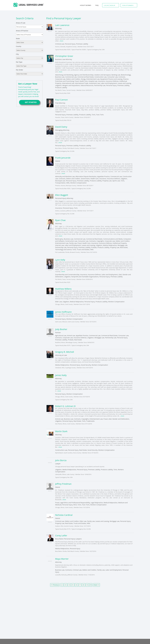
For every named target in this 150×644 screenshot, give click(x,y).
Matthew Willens (63, 289)
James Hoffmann (63, 312)
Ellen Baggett (62, 195)
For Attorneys (128, 5)
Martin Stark (61, 431)
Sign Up (112, 5)
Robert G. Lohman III (65, 406)
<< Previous (55, 585)
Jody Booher (61, 329)
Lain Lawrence (62, 25)
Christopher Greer (64, 56)
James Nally (61, 375)
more (62, 41)
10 (91, 585)
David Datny (61, 127)
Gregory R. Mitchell (64, 352)
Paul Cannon (61, 100)
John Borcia (61, 460)
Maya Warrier (62, 559)
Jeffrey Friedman (63, 484)
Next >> (96, 585)
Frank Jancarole (63, 158)
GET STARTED (29, 102)
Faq (97, 5)
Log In (106, 5)
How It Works (86, 5)
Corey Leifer (61, 536)
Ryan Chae (60, 220)
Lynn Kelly (60, 260)
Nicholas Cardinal (64, 515)
